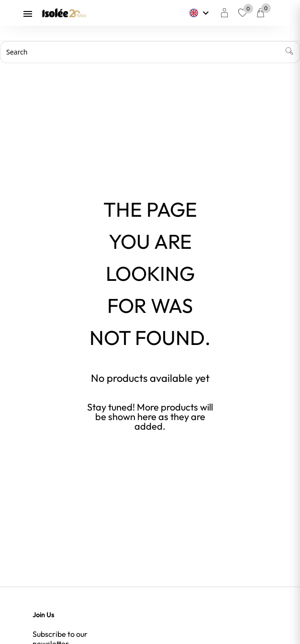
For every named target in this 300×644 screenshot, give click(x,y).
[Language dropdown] (205, 13)
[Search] (150, 52)
